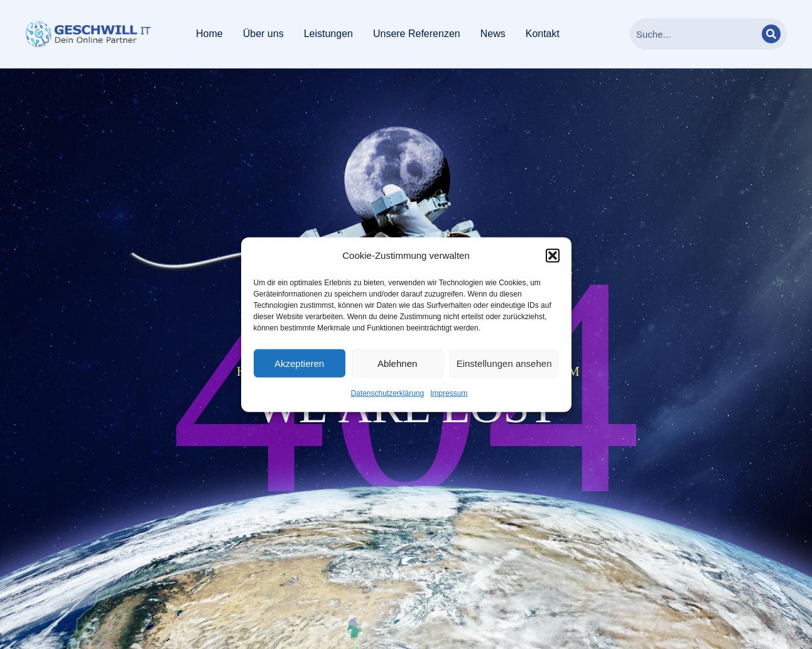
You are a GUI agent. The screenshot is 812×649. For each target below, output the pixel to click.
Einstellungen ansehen (504, 363)
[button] (553, 256)
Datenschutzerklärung (387, 393)
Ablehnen (397, 363)
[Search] (771, 34)
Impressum (449, 393)
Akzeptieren (299, 363)
